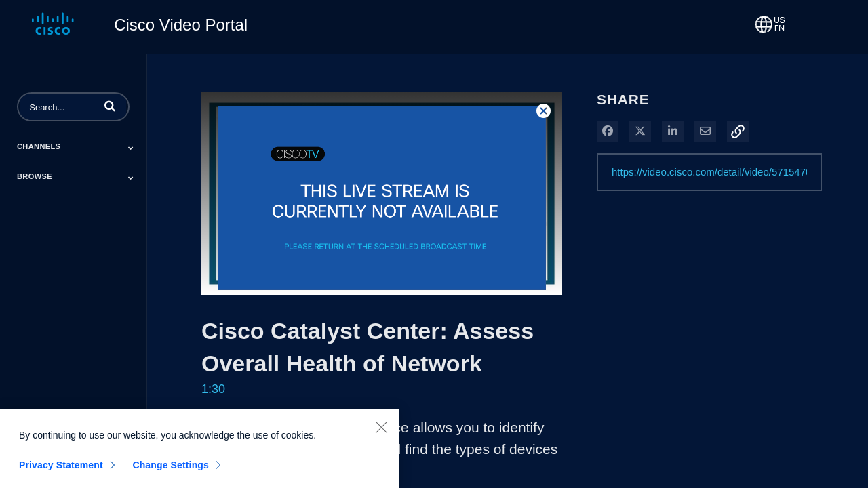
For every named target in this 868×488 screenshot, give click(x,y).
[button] (110, 106)
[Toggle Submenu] (131, 148)
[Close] (381, 434)
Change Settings (171, 472)
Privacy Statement (61, 472)
